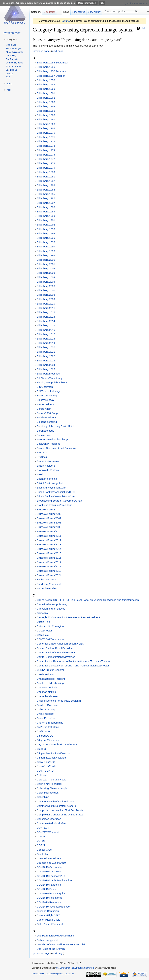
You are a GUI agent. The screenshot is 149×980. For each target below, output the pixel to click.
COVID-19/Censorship (50, 867)
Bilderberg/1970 (46, 133)
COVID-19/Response (49, 902)
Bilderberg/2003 (46, 273)
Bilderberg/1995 (46, 238)
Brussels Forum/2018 (49, 566)
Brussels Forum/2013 (49, 544)
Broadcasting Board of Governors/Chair (59, 501)
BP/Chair (42, 457)
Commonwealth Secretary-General (57, 806)
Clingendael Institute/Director (53, 753)
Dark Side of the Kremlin (51, 949)
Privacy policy (38, 974)
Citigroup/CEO (45, 736)
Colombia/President (48, 793)
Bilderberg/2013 (46, 317)
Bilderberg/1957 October (51, 76)
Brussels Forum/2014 (49, 549)
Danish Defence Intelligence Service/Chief (61, 944)
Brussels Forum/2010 (49, 531)
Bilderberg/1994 (46, 233)
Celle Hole (43, 635)
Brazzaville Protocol (48, 470)
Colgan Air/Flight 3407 (49, 784)
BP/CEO (42, 452)
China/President (46, 718)
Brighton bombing (47, 479)
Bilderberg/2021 (46, 352)
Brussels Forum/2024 (49, 575)
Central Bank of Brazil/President (55, 648)
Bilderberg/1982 (46, 181)
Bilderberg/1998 (46, 251)
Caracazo (42, 613)
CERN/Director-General (50, 670)
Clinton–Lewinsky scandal (52, 758)
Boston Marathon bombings (52, 439)
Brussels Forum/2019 (49, 571)
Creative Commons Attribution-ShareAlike (75, 968)
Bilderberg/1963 (46, 102)
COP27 (41, 845)
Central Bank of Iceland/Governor (56, 652)
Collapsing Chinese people (52, 788)
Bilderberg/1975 (46, 155)
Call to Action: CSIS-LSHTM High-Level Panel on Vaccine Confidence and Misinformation (88, 600)
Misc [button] (9, 90)
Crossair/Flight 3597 (48, 915)
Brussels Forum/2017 (49, 562)
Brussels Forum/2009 (49, 527)
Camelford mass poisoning (52, 604)
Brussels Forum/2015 (49, 553)
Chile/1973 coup (46, 709)
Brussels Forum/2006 (49, 514)
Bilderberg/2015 (46, 325)
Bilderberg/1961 (46, 93)
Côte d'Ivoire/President (50, 924)
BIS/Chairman (45, 387)
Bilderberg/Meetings (48, 374)
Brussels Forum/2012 (49, 540)
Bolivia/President (46, 417)
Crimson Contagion (48, 911)
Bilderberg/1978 (46, 163)
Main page (11, 45)
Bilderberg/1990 (46, 216)
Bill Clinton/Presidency (50, 378)
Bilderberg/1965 (46, 111)
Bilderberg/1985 (46, 194)
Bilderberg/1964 (46, 106)
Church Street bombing (50, 723)
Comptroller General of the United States (60, 815)
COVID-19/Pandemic (49, 885)
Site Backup (12, 70)
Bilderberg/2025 (46, 369)
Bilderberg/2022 (46, 356)
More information (87, 3)
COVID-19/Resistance (49, 898)
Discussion (50, 12)
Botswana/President (48, 444)
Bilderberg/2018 (46, 339)
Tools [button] (9, 84)
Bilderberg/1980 (46, 172)
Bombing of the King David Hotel (55, 426)
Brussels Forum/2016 (49, 558)
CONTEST (43, 828)
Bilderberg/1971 (46, 137)
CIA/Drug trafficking (48, 727)
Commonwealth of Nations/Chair (55, 801)
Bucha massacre (46, 579)
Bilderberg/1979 (46, 168)
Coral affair (43, 854)
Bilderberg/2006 (46, 286)
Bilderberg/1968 (46, 124)
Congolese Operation (49, 819)
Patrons (65, 21)
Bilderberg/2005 (46, 282)
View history (94, 12)
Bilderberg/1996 (46, 242)
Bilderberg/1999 (46, 255)
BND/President (45, 404)
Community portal (14, 63)
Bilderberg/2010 (46, 304)
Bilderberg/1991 (46, 220)
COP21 (41, 836)
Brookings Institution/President (54, 505)
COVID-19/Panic (46, 889)
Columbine (43, 797)
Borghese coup (45, 431)
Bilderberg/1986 (46, 198)
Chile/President (45, 714)
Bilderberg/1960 (46, 89)
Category (36, 12)
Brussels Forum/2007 (49, 518)
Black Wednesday (47, 395)
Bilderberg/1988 (46, 207)
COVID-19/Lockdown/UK (51, 876)
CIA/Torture (43, 731)
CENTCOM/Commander (51, 639)
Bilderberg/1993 (46, 229)
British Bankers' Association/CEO (56, 492)
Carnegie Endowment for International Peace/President (68, 617)
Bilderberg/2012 (46, 312)
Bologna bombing (47, 422)
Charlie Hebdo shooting (50, 683)
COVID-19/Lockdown (49, 871)
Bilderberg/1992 (46, 225)
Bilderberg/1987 (46, 203)
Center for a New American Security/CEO (60, 644)
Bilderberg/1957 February (51, 71)
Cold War (42, 775)
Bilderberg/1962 (46, 98)
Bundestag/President (49, 584)
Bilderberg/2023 (46, 361)
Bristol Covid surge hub (50, 483)
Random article (13, 66)
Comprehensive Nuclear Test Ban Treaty (60, 810)
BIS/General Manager (49, 391)
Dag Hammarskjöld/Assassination (56, 936)
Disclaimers (70, 974)
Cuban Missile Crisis (48, 920)
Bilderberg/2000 (46, 260)
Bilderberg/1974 (46, 150)
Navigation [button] (12, 39)
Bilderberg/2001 (46, 264)
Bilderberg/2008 (46, 295)
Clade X (41, 749)
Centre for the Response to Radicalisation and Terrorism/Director (74, 661)
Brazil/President (46, 466)
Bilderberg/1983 (46, 185)
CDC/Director (44, 631)
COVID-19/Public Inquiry (51, 893)
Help (143, 28)
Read (66, 12)
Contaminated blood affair (51, 823)
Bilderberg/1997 (46, 247)
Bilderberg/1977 (46, 159)
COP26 (41, 841)
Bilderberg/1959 (46, 84)
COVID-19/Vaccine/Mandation (54, 907)
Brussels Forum (46, 510)
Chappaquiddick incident (51, 679)
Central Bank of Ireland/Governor (56, 657)
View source (79, 12)
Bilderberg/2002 (46, 268)
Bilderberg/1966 (46, 115)
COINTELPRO (45, 771)
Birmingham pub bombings (52, 382)
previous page (42, 51)
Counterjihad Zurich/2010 (51, 863)
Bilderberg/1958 (46, 80)
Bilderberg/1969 (46, 128)
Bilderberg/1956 (46, 67)
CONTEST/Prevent (48, 832)
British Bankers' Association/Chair (56, 496)
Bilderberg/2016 (46, 330)
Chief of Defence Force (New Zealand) (59, 701)
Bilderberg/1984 (46, 190)
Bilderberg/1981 (46, 177)
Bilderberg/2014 (46, 321)
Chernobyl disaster (47, 696)
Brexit (40, 474)
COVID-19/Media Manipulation (54, 880)
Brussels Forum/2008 (49, 523)
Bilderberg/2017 (46, 334)
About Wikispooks (14, 52)
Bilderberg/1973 (46, 146)
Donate (9, 74)
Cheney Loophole (47, 687)
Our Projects (12, 59)
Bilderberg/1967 (46, 119)
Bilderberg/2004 (46, 277)
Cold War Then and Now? (51, 780)
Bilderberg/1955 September (52, 63)
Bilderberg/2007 (46, 290)
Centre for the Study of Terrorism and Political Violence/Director (73, 666)
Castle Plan (43, 622)
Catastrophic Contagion (50, 626)
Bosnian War (44, 435)
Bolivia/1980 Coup (47, 413)
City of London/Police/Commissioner (57, 744)
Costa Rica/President (49, 858)
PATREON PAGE (12, 33)
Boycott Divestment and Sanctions (56, 448)
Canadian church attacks (51, 609)
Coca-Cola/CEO (46, 762)
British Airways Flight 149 (51, 488)
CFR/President (45, 674)
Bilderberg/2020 (46, 347)
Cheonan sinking (46, 692)
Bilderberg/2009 (46, 299)
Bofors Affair (44, 409)
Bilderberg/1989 (46, 212)
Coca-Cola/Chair (46, 766)
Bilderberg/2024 (46, 365)
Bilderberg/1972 (46, 141)
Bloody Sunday (45, 400)
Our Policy (11, 56)
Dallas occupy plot (47, 940)
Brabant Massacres (48, 461)
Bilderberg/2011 (46, 308)
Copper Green (45, 850)
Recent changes (14, 48)
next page (58, 51)
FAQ (8, 77)
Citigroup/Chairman (48, 740)
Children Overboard (48, 705)
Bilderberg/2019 (46, 343)
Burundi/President (47, 588)
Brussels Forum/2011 (49, 536)
